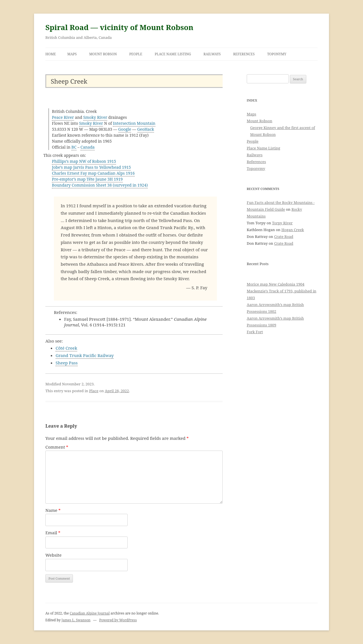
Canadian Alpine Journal (90, 613)
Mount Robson (103, 54)
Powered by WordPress (118, 620)
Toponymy (277, 54)
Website (53, 555)
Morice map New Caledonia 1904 (276, 284)
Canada (88, 147)
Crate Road (284, 237)
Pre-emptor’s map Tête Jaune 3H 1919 (87, 179)
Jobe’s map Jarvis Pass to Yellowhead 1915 (91, 167)
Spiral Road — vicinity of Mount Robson (119, 27)
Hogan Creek (293, 230)
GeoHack (146, 129)
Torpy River (282, 223)
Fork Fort (255, 332)
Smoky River (95, 117)
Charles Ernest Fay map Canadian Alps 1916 (93, 173)
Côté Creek (66, 348)
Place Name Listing (173, 54)
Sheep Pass (67, 363)
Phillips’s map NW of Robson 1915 (84, 161)
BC (74, 147)
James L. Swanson (76, 620)
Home (51, 54)
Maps (72, 54)
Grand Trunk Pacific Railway (85, 355)
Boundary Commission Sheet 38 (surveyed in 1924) (100, 185)
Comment (57, 447)
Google (125, 129)
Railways (212, 54)
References (244, 54)
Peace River (63, 117)
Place (94, 391)
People (136, 54)
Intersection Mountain (134, 123)
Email (53, 533)
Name (53, 510)
